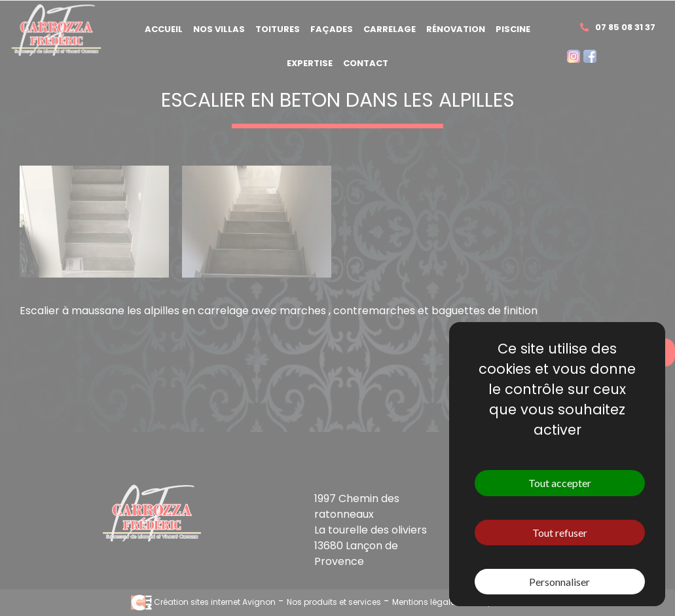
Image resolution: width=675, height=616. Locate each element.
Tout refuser (560, 533)
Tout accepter (560, 483)
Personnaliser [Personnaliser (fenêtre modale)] (559, 582)
